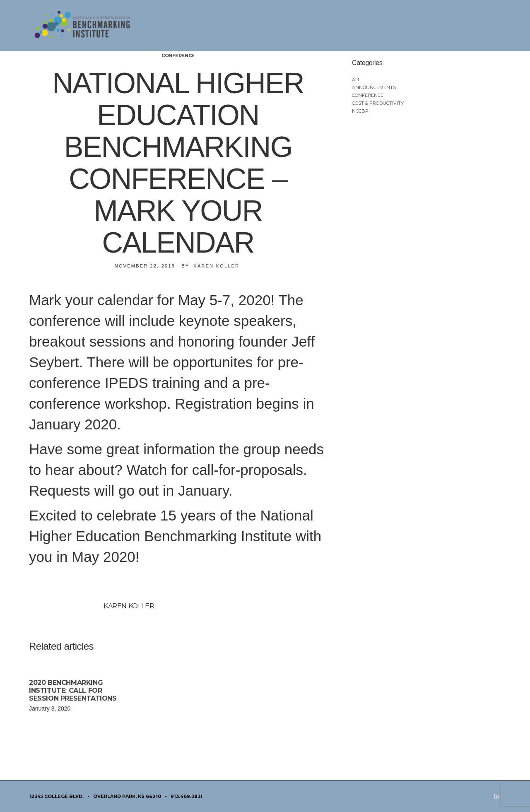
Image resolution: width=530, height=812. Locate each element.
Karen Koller (216, 266)
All (356, 80)
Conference (178, 55)
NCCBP (360, 111)
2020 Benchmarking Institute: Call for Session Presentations (73, 690)
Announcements (374, 87)
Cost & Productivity (378, 103)
